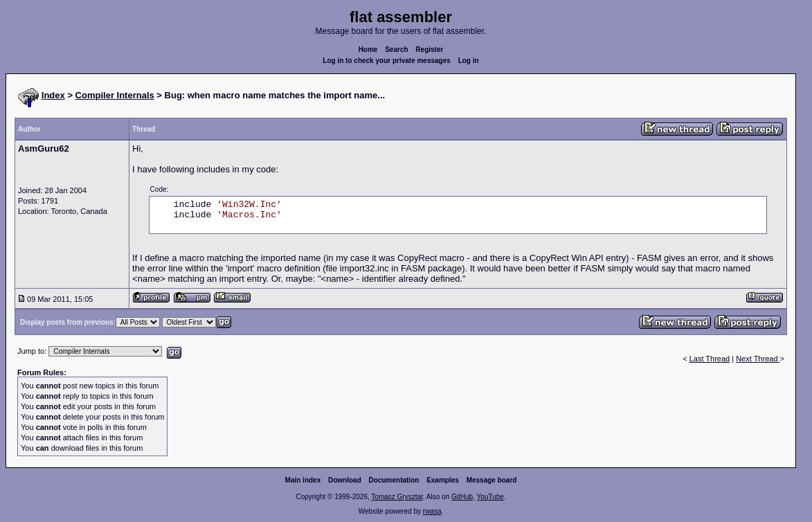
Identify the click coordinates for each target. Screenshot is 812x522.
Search (396, 49)
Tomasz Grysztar (397, 497)
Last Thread (710, 359)
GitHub (462, 497)
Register (429, 49)
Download (345, 480)
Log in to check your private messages (387, 61)
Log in (469, 61)
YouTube (490, 497)
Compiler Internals (115, 95)
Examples (443, 480)
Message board (492, 480)
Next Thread (758, 359)
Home (368, 49)
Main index (303, 480)
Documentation (394, 480)
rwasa (432, 511)
